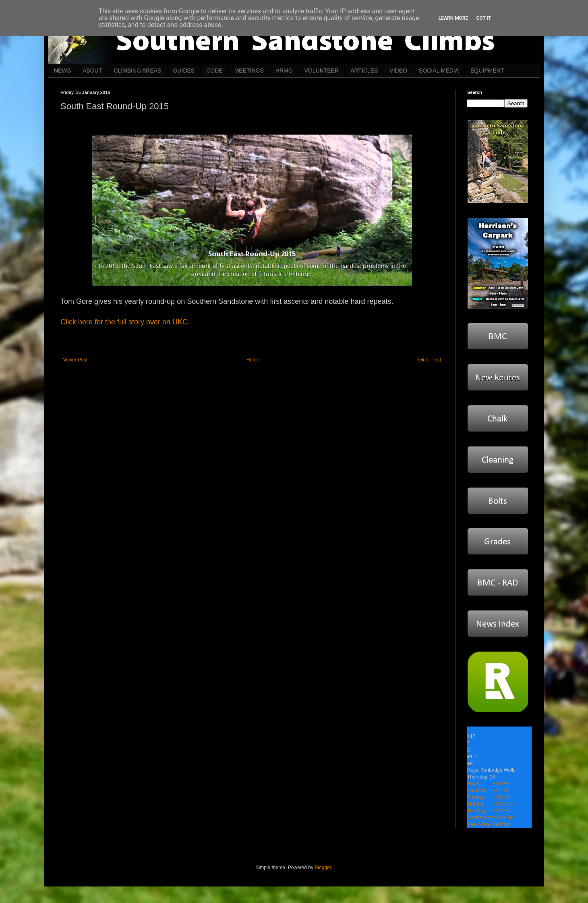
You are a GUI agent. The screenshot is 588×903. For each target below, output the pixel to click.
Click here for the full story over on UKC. (125, 322)
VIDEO (398, 71)
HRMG (284, 71)
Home (253, 360)
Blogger (323, 868)
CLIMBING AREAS (137, 71)
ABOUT (92, 71)
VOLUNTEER (322, 71)
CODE (214, 71)
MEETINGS (249, 71)
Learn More (453, 18)
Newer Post (75, 360)
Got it (483, 18)
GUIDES (184, 71)
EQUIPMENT (487, 71)
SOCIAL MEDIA (439, 71)
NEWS (62, 71)
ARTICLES (364, 71)
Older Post (430, 360)
